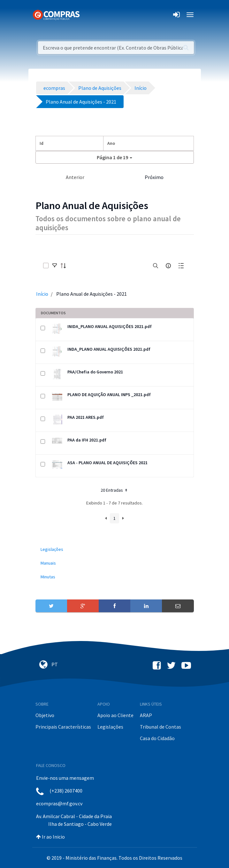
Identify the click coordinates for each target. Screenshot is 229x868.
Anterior (75, 177)
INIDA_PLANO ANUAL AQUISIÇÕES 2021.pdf (110, 326)
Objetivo (45, 715)
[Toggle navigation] (89, 15)
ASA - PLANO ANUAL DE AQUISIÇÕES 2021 (107, 463)
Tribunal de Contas (160, 727)
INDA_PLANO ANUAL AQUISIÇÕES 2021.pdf (109, 349)
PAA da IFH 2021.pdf (87, 440)
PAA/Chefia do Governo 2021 (95, 372)
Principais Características (63, 727)
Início (42, 294)
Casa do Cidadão (157, 738)
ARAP (146, 715)
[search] (156, 266)
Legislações (110, 727)
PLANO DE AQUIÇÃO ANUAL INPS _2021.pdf (109, 395)
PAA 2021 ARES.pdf (86, 417)
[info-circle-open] (168, 266)
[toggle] (55, 266)
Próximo (154, 177)
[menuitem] (115, 549)
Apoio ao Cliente (115, 715)
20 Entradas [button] (114, 490)
